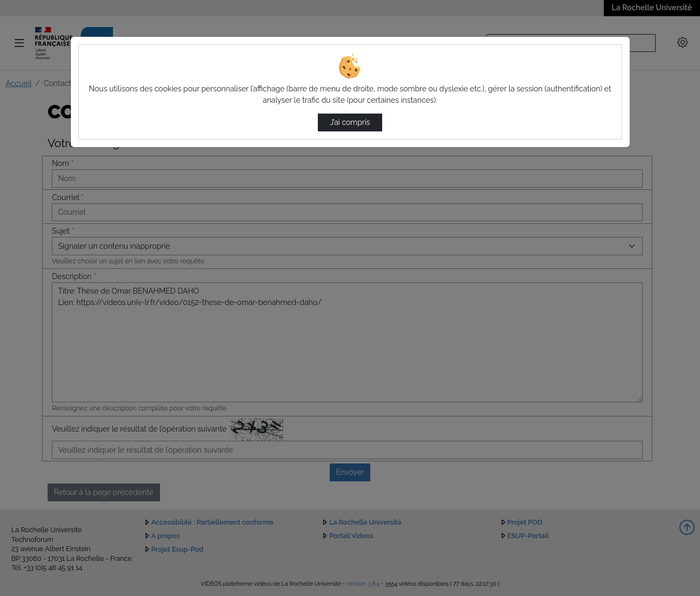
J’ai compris (350, 122)
